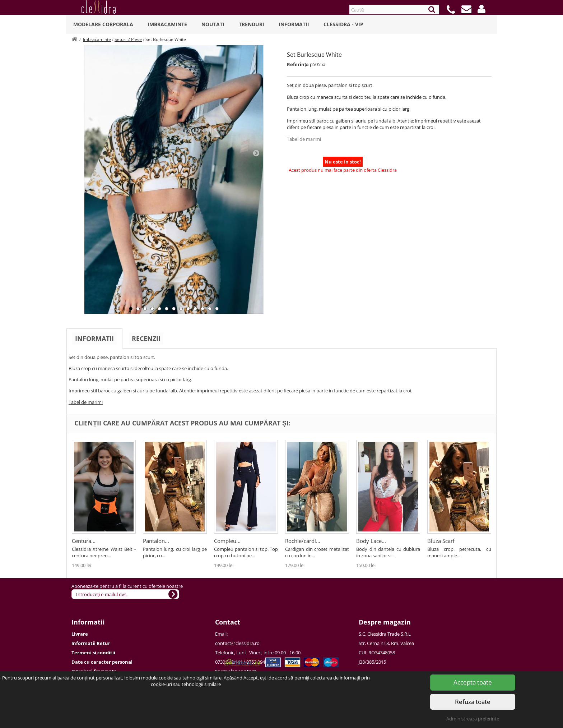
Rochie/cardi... (303, 541)
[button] (481, 9)
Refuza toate (473, 702)
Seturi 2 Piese (128, 39)
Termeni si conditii (93, 653)
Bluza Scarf (441, 541)
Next (256, 153)
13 (217, 309)
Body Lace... (371, 541)
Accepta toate (473, 682)
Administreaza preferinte (473, 719)
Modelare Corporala (103, 24)
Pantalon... (156, 541)
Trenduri (252, 24)
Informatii (294, 24)
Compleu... (227, 541)
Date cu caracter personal (102, 662)
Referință (298, 64)
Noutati (213, 24)
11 (203, 309)
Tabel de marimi (304, 139)
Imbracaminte (167, 24)
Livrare (80, 634)
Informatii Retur (91, 643)
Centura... (84, 541)
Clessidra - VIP (343, 24)
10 (195, 309)
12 (210, 309)
